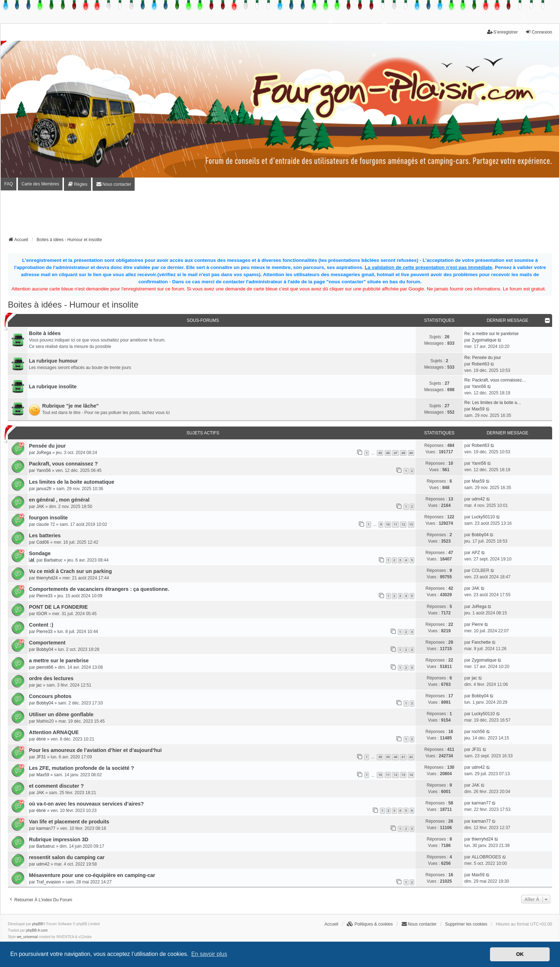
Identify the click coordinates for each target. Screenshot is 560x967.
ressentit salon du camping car (67, 857)
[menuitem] (77, 184)
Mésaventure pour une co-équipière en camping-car (92, 875)
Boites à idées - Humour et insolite (73, 305)
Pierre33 (44, 596)
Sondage (40, 553)
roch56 (478, 732)
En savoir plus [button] (209, 954)
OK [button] (520, 954)
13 (411, 524)
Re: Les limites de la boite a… (493, 403)
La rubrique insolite (53, 387)
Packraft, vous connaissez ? (63, 464)
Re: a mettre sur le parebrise (491, 334)
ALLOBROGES (486, 857)
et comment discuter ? (56, 786)
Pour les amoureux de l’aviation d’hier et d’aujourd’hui (95, 750)
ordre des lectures (51, 678)
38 (380, 757)
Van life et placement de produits (69, 822)
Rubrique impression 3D (59, 839)
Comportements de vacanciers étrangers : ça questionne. (99, 589)
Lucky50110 (483, 517)
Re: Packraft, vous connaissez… (495, 380)
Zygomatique (484, 340)
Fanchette (481, 642)
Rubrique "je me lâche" (70, 406)
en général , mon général (59, 500)
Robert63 (481, 364)
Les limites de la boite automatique (72, 482)
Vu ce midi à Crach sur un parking (70, 571)
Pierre (477, 624)
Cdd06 (43, 542)
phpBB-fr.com (37, 930)
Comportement (47, 643)
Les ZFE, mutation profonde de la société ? (81, 768)
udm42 (478, 499)
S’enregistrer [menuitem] (502, 32)
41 (403, 757)
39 (388, 757)
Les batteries (45, 535)
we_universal (27, 937)
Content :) (41, 625)
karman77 (481, 803)
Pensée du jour (47, 446)
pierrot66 (45, 667)
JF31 (41, 757)
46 (388, 453)
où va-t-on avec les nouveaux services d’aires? (86, 804)
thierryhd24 (47, 578)
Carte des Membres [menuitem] (40, 184)
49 (411, 453)
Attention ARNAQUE (54, 732)
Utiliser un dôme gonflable (61, 714)
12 (403, 524)
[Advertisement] (280, 216)
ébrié (41, 739)
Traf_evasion (49, 882)
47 (395, 453)
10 (388, 524)
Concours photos (50, 696)
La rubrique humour (53, 361)
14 (411, 775)
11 (395, 524)
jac (39, 685)
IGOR (42, 614)
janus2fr (44, 489)
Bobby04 (480, 535)
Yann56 (479, 387)
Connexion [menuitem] (539, 32)
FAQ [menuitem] (9, 184)
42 (411, 757)
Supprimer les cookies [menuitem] (466, 924)
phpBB (37, 924)
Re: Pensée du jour (483, 358)
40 (395, 757)
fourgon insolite (48, 518)
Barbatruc (53, 560)
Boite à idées (45, 333)
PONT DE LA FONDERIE (58, 607)
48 (403, 453)
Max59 (478, 409)
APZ (476, 553)
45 (380, 453)
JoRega (44, 453)
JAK (40, 507)
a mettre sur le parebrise (59, 661)
